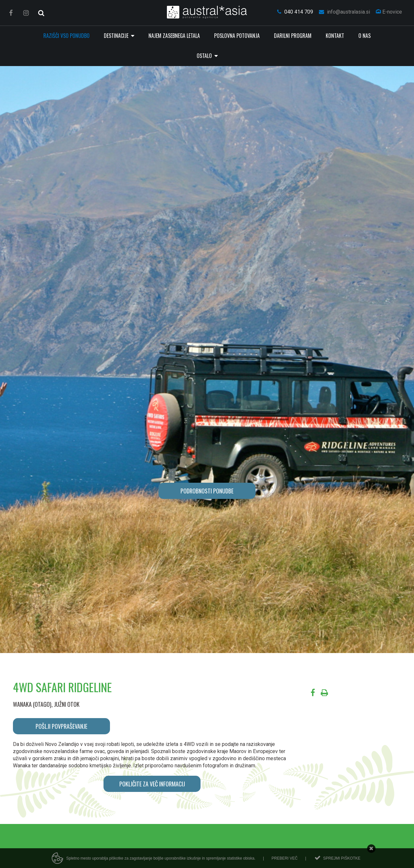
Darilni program (293, 36)
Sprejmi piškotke (342, 858)
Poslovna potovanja (237, 36)
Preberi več (284, 858)
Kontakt (335, 36)
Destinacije (117, 36)
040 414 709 (295, 12)
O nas (365, 36)
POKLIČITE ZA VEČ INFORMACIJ (152, 784)
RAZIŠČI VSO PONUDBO (66, 36)
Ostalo (205, 56)
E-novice (389, 12)
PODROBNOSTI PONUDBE (207, 491)
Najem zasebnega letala (174, 36)
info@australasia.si (344, 12)
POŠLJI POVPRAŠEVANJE (61, 726)
